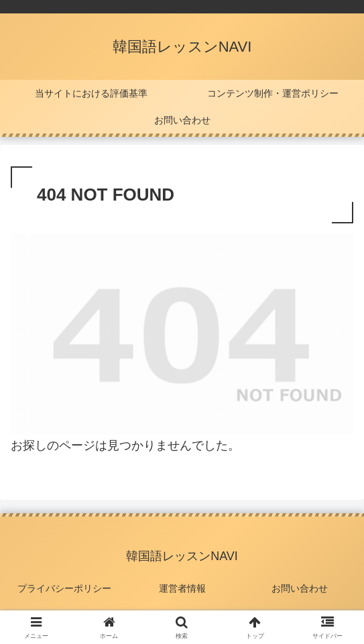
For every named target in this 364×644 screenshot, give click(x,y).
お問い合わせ (300, 588)
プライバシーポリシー (64, 588)
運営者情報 (182, 588)
